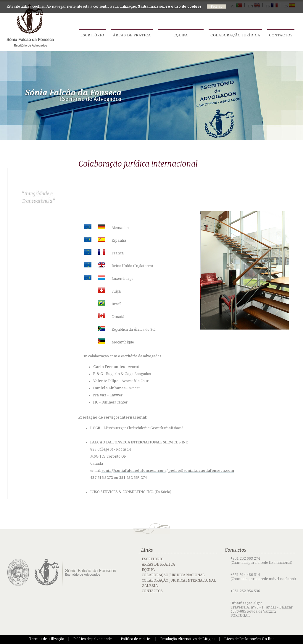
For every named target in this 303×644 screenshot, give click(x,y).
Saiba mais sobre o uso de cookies (170, 7)
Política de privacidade (92, 639)
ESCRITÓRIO (153, 559)
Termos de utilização (47, 639)
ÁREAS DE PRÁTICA (158, 564)
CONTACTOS (152, 591)
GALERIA (150, 586)
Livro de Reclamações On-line (249, 639)
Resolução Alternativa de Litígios (188, 639)
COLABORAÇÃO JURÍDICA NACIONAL (173, 575)
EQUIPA (148, 570)
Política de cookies (136, 639)
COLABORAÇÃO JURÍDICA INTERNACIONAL (179, 580)
